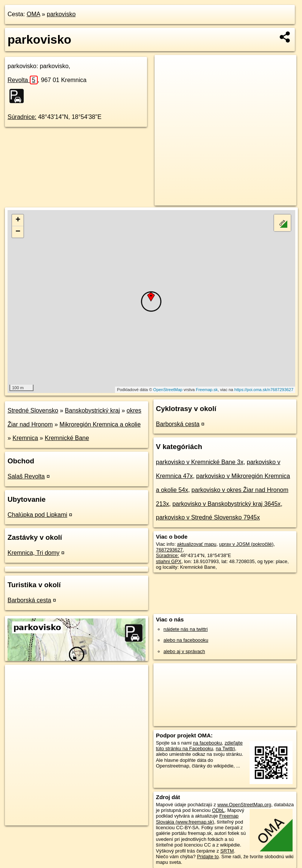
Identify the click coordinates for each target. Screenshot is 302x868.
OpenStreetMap (168, 390)
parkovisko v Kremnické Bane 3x (200, 462)
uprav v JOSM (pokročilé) (246, 544)
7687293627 (169, 550)
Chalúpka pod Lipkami (37, 515)
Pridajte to (208, 857)
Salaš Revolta (26, 476)
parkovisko (61, 14)
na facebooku (208, 743)
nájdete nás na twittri (186, 629)
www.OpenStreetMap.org (244, 805)
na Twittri (225, 748)
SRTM (227, 851)
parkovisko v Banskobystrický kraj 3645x (226, 504)
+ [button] (18, 220)
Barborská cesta (29, 600)
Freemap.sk (207, 390)
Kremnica (25, 438)
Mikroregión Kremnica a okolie (100, 424)
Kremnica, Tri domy (34, 553)
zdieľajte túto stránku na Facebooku (199, 746)
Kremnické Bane (67, 438)
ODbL (218, 810)
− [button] (18, 232)
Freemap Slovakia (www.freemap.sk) (197, 819)
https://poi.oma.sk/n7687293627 (264, 390)
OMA (34, 14)
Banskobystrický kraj (92, 410)
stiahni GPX (169, 561)
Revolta (23, 80)
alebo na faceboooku (186, 640)
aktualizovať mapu (197, 544)
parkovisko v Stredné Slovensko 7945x (208, 517)
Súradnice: (22, 117)
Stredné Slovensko (33, 410)
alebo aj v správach (184, 651)
